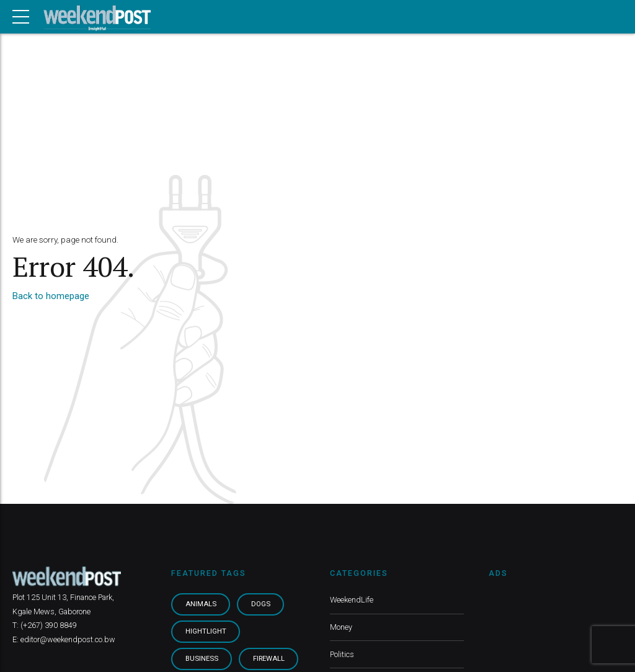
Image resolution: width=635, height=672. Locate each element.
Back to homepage (51, 296)
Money (341, 627)
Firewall (269, 659)
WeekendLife (352, 600)
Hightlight (206, 632)
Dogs (261, 604)
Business (202, 659)
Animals (201, 604)
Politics (342, 654)
